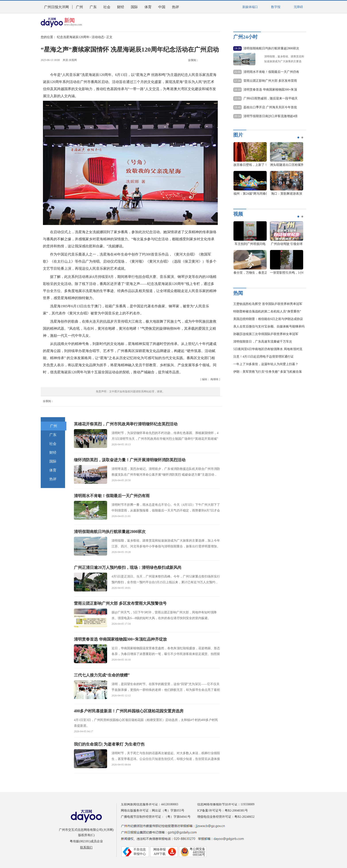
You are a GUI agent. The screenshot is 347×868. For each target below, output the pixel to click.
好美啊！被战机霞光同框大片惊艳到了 (271, 165)
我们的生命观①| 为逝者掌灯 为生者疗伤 (109, 744)
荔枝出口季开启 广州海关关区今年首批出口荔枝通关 (270, 108)
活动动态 (98, 37)
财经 (121, 7)
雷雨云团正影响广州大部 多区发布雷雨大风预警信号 (120, 603)
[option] (241, 171)
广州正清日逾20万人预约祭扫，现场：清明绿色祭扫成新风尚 (128, 568)
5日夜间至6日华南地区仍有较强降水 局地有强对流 (268, 349)
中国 (162, 7)
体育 (148, 7)
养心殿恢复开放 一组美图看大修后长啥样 (273, 194)
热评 (175, 7)
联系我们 (86, 848)
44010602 (199, 852)
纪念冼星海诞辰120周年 (73, 37)
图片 (238, 135)
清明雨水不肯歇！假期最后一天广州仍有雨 (112, 496)
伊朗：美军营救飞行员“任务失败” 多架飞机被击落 (268, 372)
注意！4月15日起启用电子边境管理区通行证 (263, 357)
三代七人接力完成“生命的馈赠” (102, 675)
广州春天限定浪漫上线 (287, 273)
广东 (93, 7)
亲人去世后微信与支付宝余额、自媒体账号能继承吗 (269, 326)
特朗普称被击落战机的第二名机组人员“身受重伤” (267, 311)
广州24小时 (245, 37)
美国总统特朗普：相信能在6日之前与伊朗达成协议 (268, 319)
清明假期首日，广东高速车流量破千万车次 (263, 342)
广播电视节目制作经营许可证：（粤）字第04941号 (156, 817)
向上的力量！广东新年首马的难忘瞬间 (234, 194)
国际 (134, 7)
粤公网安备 (197, 849)
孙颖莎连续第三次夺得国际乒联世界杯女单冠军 (266, 334)
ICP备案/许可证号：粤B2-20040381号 (223, 811)
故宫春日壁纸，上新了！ (298, 165)
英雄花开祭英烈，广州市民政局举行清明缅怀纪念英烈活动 (126, 424)
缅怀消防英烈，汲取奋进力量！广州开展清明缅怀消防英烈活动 (130, 460)
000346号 (199, 855)
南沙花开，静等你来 (250, 273)
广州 (79, 7)
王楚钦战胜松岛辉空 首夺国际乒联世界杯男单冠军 (268, 304)
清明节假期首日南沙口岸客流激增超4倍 (271, 116)
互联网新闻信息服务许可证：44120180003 (149, 804)
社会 (107, 7)
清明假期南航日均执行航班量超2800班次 (110, 532)
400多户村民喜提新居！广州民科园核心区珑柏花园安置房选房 (129, 711)
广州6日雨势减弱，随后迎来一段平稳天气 (271, 99)
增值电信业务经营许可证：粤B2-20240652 (226, 817)
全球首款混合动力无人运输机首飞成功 (234, 165)
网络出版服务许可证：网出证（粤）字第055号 (153, 811)
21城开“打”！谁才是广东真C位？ (293, 244)
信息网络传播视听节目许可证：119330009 (226, 804)
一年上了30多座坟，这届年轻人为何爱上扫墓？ (266, 364)
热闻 (238, 293)
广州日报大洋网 (56, 7)
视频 (238, 214)
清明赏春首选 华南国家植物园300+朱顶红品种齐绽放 (120, 639)
